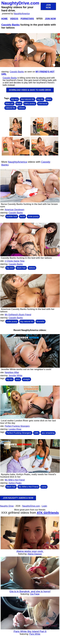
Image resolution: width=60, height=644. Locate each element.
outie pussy (12, 321)
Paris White (35, 634)
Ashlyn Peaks (15, 483)
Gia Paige (35, 594)
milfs (36, 433)
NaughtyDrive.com (20, 3)
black (49, 99)
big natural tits (28, 99)
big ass (14, 99)
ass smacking (48, 433)
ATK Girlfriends (48, 513)
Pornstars (27, 19)
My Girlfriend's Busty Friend (18, 315)
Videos (14, 19)
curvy (44, 487)
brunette (40, 321)
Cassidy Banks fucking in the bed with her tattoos (26, 258)
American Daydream (14, 210)
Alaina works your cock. (30, 551)
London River (15, 429)
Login (44, 506)
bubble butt (12, 216)
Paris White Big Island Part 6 (30, 631)
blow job (9, 103)
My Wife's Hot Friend (15, 480)
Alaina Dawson (35, 554)
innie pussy (33, 216)
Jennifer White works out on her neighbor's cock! (26, 369)
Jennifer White (15, 376)
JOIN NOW (48, 6)
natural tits (10, 108)
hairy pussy (30, 103)
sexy (18, 379)
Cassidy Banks (11, 25)
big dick (10, 268)
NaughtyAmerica (22, 14)
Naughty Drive (7, 506)
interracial (43, 103)
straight (26, 379)
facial (19, 103)
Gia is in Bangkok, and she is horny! (30, 591)
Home (4, 19)
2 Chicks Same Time (15, 261)
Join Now (50, 19)
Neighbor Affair (12, 372)
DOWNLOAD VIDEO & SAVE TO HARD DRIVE (30, 90)
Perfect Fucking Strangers (17, 426)
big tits (40, 99)
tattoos (22, 108)
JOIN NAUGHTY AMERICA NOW (18, 498)
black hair (21, 268)
